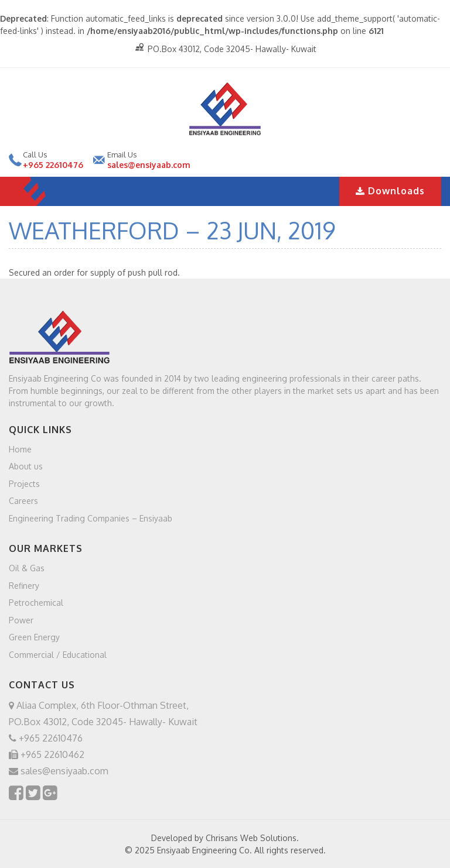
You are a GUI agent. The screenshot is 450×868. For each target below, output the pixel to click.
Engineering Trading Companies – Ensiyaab (91, 518)
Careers (23, 501)
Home (20, 449)
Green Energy (34, 637)
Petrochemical (36, 603)
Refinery (24, 585)
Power (21, 620)
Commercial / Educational (58, 654)
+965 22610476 (53, 165)
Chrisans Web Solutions (251, 838)
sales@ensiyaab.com (149, 165)
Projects (24, 483)
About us (26, 466)
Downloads (390, 191)
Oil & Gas (27, 568)
